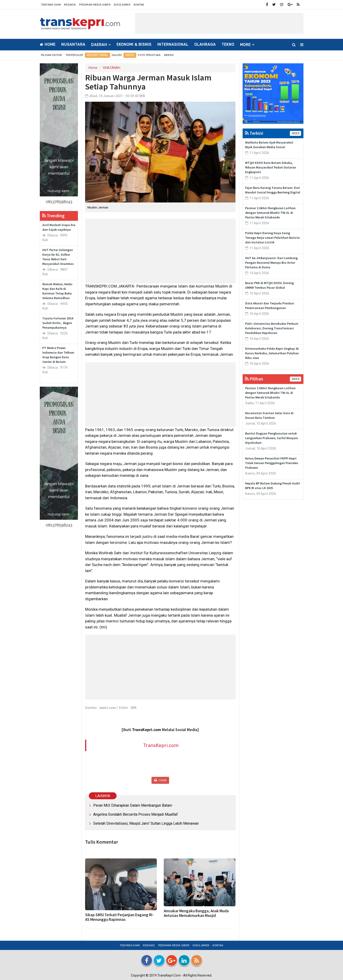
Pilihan (254, 379)
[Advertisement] (219, 23)
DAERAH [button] (99, 45)
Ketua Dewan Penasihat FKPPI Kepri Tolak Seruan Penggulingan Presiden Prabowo (272, 463)
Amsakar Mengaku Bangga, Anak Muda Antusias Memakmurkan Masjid (196, 913)
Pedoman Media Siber (95, 5)
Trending (53, 216)
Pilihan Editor (52, 55)
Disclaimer (122, 5)
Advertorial (97, 55)
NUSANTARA (73, 44)
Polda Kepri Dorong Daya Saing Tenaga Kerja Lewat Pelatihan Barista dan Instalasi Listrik (272, 238)
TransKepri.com (161, 745)
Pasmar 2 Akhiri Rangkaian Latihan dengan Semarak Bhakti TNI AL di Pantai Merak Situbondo (270, 213)
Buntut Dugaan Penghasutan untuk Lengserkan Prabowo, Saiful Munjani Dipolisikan (272, 438)
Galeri (117, 55)
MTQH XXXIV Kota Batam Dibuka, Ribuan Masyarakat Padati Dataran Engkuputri (271, 167)
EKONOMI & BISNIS (134, 44)
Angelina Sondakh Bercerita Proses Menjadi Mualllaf (136, 814)
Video (130, 55)
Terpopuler (74, 55)
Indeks (169, 55)
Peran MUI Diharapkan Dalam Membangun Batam (133, 805)
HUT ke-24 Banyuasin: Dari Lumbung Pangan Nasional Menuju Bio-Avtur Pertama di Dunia (271, 263)
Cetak (160, 780)
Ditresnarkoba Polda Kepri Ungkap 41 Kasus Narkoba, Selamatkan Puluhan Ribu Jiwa (272, 353)
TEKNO (228, 44)
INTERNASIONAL (173, 44)
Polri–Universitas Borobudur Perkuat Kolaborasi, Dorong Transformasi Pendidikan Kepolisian (272, 328)
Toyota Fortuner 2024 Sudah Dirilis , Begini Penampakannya (58, 323)
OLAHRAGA (205, 44)
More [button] (245, 45)
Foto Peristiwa (149, 55)
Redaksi (70, 5)
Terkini (254, 133)
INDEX (295, 133)
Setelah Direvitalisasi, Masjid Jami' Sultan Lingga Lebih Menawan (146, 823)
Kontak (139, 5)
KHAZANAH (112, 68)
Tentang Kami (51, 5)
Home (48, 44)
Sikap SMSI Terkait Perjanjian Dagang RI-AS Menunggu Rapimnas (119, 917)
